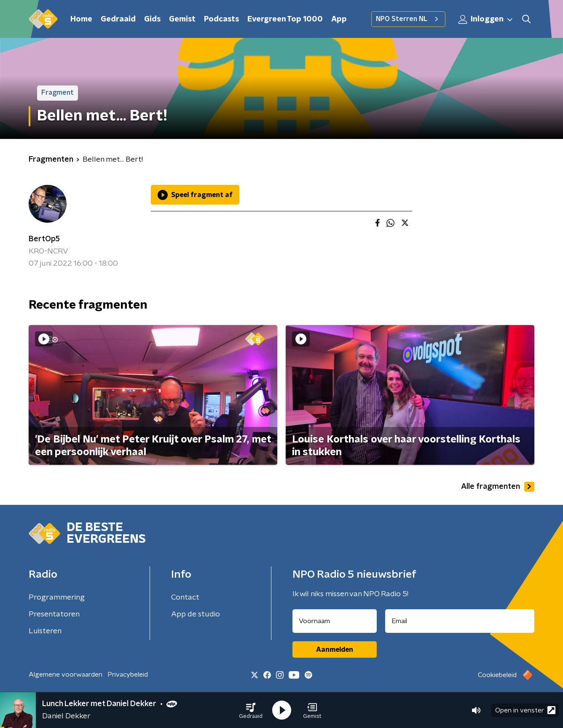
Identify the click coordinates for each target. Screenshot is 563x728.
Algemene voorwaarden (66, 675)
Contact (185, 597)
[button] (251, 710)
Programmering (57, 597)
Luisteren (45, 631)
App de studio (196, 614)
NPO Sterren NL (408, 19)
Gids (152, 19)
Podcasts (221, 19)
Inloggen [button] (486, 19)
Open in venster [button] (525, 710)
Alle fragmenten (498, 487)
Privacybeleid (128, 675)
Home (81, 19)
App (339, 19)
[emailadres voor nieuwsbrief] (460, 621)
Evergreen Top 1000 (285, 19)
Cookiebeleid (497, 675)
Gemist (182, 19)
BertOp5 (44, 239)
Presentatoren (54, 614)
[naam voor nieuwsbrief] (335, 621)
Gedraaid (118, 19)
